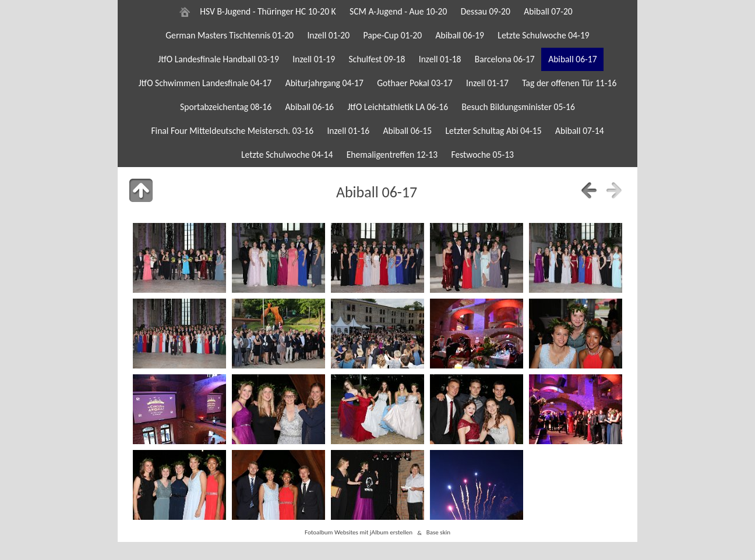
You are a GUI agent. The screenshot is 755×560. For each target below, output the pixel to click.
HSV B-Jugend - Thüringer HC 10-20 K (268, 11)
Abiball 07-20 (548, 11)
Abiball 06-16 (309, 107)
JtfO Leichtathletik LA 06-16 (398, 107)
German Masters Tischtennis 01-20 (230, 35)
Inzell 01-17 (487, 83)
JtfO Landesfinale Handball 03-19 (218, 59)
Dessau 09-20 (486, 11)
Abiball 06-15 (408, 131)
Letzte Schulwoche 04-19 (543, 35)
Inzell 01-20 (328, 35)
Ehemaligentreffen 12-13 (392, 155)
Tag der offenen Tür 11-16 (569, 83)
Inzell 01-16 (348, 131)
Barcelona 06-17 (505, 59)
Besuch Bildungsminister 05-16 (518, 107)
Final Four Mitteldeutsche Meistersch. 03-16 (232, 131)
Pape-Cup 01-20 (393, 35)
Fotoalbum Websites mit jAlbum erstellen (359, 533)
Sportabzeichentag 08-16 (226, 107)
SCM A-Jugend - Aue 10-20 (398, 11)
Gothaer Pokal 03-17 (414, 83)
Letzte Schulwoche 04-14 (287, 155)
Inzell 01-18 (440, 59)
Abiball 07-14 (580, 131)
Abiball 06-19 (460, 35)
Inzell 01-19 (314, 59)
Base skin (438, 533)
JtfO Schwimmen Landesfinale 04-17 (205, 83)
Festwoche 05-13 (482, 155)
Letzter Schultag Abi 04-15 (493, 131)
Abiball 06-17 (573, 59)
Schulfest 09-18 (377, 59)
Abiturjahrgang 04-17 (324, 83)
